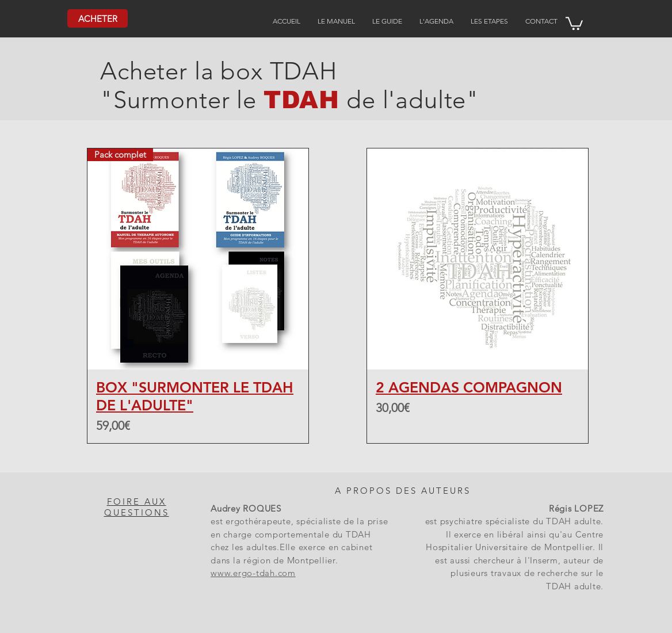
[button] (574, 23)
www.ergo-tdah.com (253, 573)
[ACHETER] (98, 18)
